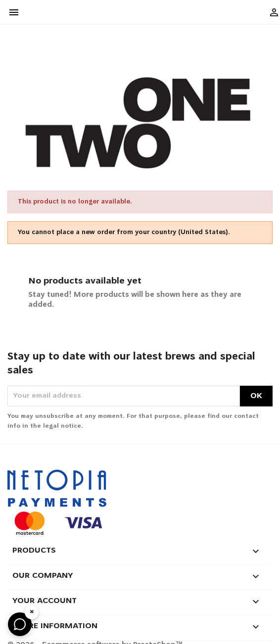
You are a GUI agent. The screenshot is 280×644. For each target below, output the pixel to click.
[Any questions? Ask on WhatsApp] (20, 624)
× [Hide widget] (32, 612)
